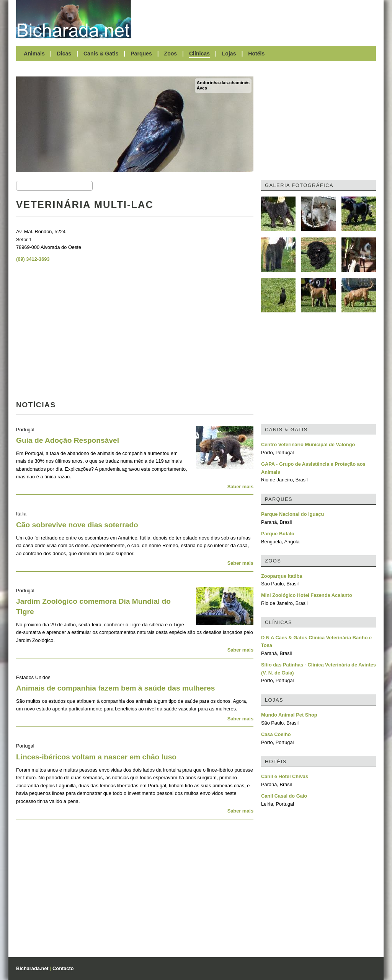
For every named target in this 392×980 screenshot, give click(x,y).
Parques (141, 54)
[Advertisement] (257, 19)
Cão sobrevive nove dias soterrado (77, 525)
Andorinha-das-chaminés (223, 83)
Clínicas (199, 54)
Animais (34, 54)
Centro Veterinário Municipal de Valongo (308, 444)
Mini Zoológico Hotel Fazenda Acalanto (307, 595)
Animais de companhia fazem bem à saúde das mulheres (115, 688)
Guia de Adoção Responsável (68, 440)
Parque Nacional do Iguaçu (292, 514)
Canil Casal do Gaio (284, 796)
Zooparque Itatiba (282, 576)
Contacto (63, 968)
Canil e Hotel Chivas (285, 776)
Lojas (229, 54)
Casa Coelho (276, 734)
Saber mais (240, 487)
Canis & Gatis (101, 54)
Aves (202, 88)
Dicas (64, 54)
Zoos (171, 54)
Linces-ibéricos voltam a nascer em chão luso (96, 757)
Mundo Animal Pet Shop (289, 715)
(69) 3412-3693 (33, 259)
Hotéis (256, 54)
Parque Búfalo (278, 534)
